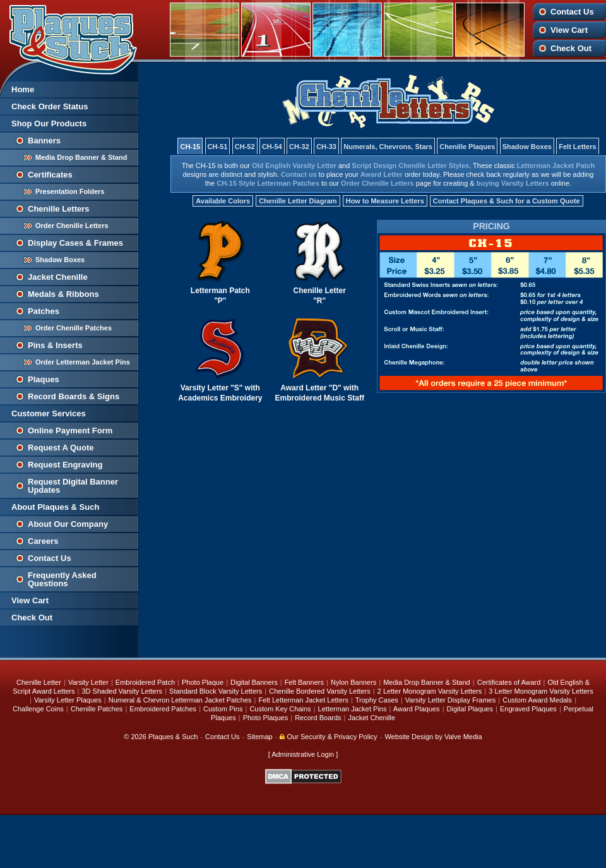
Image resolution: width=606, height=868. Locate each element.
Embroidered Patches (163, 709)
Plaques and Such (69, 37)
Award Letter (382, 174)
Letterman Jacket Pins (353, 709)
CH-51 (218, 147)
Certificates (50, 175)
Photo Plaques (266, 718)
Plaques (44, 379)
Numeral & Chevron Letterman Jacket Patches (180, 700)
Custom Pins (223, 709)
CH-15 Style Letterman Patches (268, 183)
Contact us (299, 174)
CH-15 (190, 147)
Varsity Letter (205, 388)
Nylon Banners (353, 682)
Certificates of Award (509, 682)
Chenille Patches (97, 709)
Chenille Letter (320, 291)
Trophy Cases (377, 700)
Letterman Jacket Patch (556, 166)
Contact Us (572, 12)
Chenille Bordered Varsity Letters (320, 691)
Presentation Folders (70, 191)
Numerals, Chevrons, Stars (388, 147)
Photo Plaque (203, 682)
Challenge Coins (38, 709)
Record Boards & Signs (74, 396)
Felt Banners (304, 682)
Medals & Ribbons (63, 294)
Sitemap (259, 737)
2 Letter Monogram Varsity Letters (430, 691)
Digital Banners (254, 682)
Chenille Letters (59, 209)
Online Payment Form (70, 431)
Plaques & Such (173, 737)
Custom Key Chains (280, 709)
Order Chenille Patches (74, 328)
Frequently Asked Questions (62, 579)
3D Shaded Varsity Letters (122, 691)
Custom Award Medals (537, 700)
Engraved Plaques (528, 709)
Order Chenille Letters (72, 226)
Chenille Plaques (467, 147)
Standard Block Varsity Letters (216, 691)
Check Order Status (50, 106)
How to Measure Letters (385, 201)
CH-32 (299, 147)
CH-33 (326, 147)
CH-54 (272, 147)
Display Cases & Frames (75, 243)
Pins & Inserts (55, 345)
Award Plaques (417, 709)
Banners (44, 141)
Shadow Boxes (60, 260)
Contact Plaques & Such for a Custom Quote (507, 201)
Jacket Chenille (58, 277)
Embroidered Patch (145, 682)
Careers (43, 541)
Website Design (409, 737)
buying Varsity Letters (513, 183)
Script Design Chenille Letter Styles (410, 166)
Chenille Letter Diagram (298, 201)
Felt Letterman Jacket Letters (304, 700)
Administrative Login (303, 754)
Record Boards (318, 718)
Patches (44, 311)
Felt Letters (577, 147)
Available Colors (223, 201)
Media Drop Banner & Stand (81, 157)
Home (23, 89)
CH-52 (245, 147)
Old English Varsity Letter (294, 166)
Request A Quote (61, 448)
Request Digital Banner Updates (73, 486)
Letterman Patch (220, 291)
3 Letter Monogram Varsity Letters (541, 691)
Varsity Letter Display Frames (450, 700)
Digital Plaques (470, 709)
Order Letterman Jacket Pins (83, 362)
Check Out (571, 48)
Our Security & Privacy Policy (328, 737)
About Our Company (68, 524)
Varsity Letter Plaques (68, 700)
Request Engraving (65, 465)
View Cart (569, 30)
